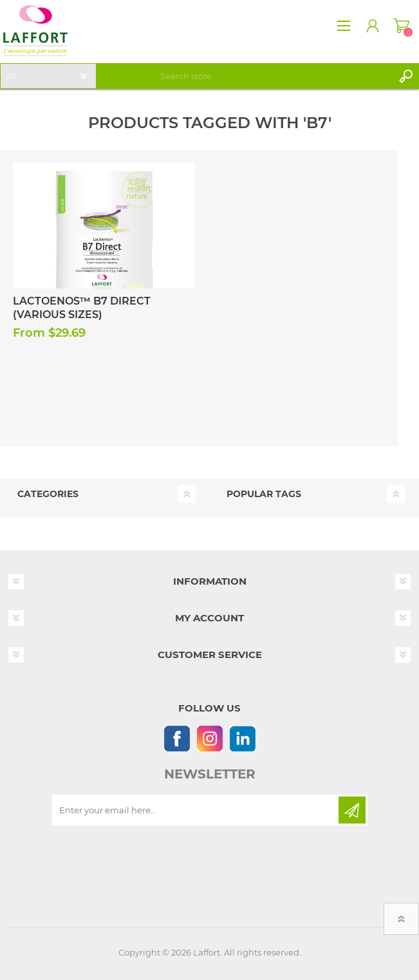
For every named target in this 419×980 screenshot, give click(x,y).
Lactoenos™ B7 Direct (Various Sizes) (82, 308)
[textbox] (274, 76)
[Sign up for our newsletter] (196, 810)
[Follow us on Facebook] (177, 738)
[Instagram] (209, 738)
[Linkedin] (242, 738)
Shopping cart (401, 26)
